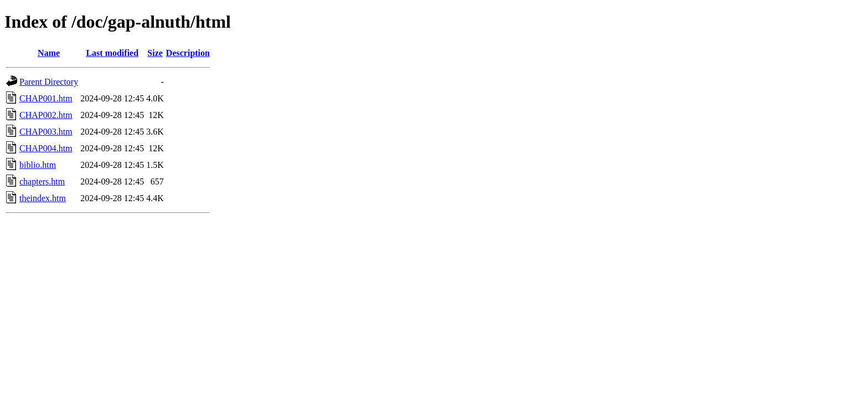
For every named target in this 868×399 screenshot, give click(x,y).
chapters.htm (42, 181)
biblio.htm (38, 165)
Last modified (112, 53)
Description (188, 53)
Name (49, 53)
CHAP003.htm (46, 132)
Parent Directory (49, 82)
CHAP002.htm (46, 115)
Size (155, 53)
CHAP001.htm (46, 98)
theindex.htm (43, 198)
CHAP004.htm (46, 148)
